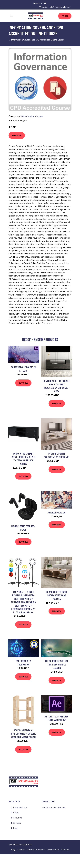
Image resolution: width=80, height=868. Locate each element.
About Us (18, 818)
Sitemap (65, 850)
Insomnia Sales (20, 807)
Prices (65, 16)
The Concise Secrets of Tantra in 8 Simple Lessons (57, 664)
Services (17, 823)
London (45, 7)
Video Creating (27, 116)
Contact (21, 850)
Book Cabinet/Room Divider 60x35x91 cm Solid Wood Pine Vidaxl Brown (23, 734)
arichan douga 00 (57, 512)
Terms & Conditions (36, 850)
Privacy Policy (53, 850)
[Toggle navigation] (12, 16)
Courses (39, 116)
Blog (15, 828)
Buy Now (17, 135)
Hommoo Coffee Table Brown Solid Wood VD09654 (57, 595)
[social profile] (45, 3)
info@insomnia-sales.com (60, 7)
